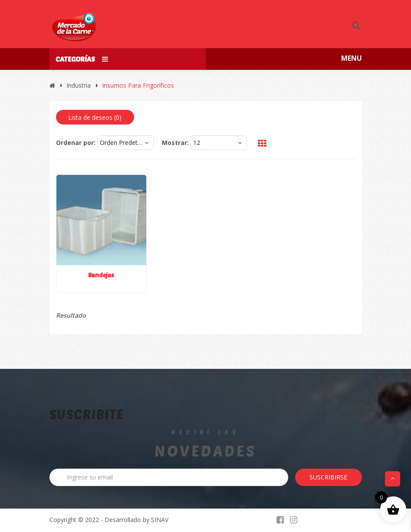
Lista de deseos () (95, 117)
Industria (79, 85)
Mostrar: (175, 143)
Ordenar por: (76, 143)
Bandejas (101, 275)
